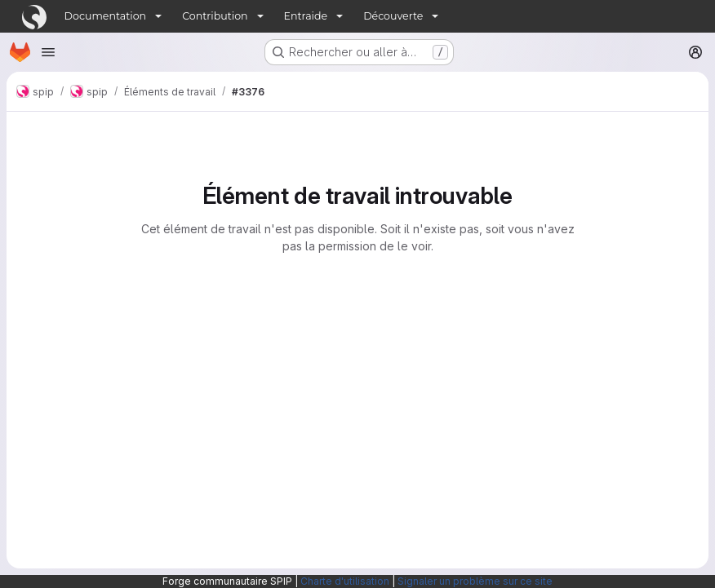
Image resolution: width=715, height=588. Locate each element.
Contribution (215, 16)
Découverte (393, 16)
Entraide (306, 16)
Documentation (106, 16)
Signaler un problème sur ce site (475, 581)
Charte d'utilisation (345, 581)
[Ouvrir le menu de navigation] (48, 52)
